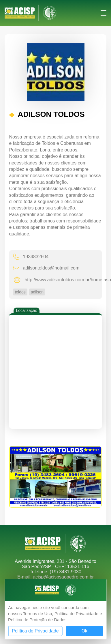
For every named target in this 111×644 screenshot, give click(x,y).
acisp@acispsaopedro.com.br (63, 577)
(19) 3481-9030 (65, 572)
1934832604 (31, 257)
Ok (84, 631)
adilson (37, 292)
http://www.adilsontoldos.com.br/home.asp (58, 280)
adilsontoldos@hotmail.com (46, 268)
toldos (20, 292)
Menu (104, 13)
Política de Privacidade (35, 631)
